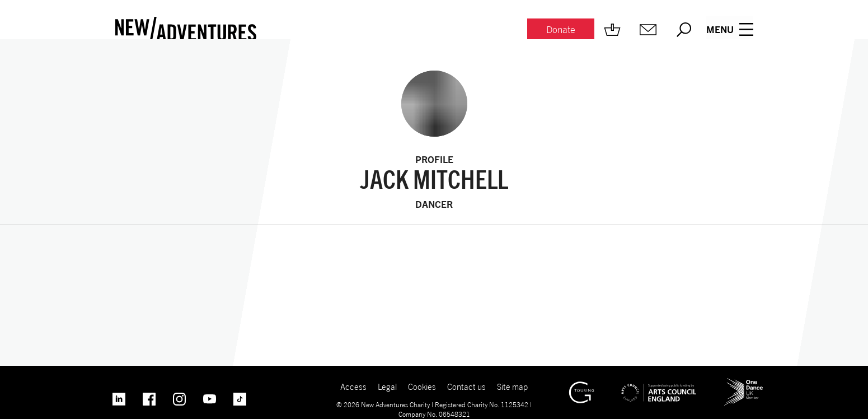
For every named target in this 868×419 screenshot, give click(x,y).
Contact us (466, 387)
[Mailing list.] (647, 30)
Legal (387, 387)
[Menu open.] (730, 30)
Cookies (422, 387)
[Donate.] (560, 30)
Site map (513, 387)
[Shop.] (611, 30)
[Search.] (683, 30)
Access (353, 387)
